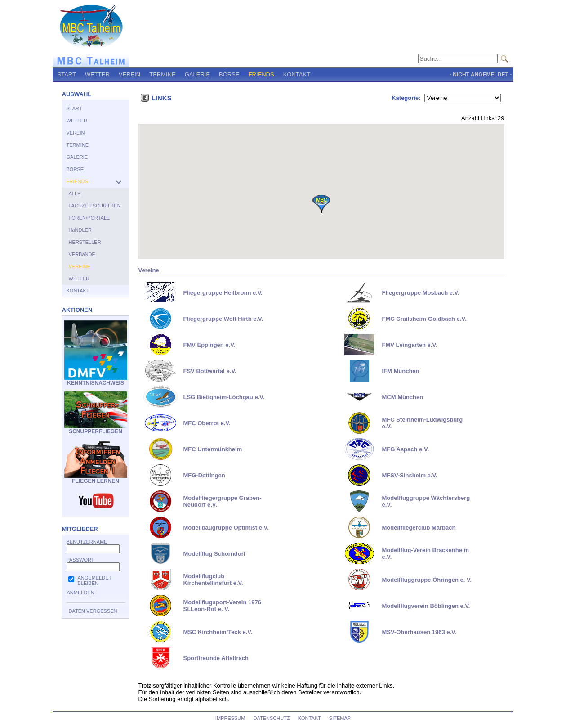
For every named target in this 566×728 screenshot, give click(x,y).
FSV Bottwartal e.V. (209, 371)
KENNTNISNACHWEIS (96, 380)
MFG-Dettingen (204, 475)
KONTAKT (297, 74)
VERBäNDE (82, 254)
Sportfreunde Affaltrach (216, 658)
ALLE (75, 193)
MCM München (402, 397)
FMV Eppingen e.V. (209, 345)
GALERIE (197, 74)
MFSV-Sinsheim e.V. (409, 475)
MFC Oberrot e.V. (207, 423)
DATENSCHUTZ (272, 718)
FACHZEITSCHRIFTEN (95, 206)
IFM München (400, 371)
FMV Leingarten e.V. (409, 345)
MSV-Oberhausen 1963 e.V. (419, 632)
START (67, 74)
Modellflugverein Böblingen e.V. (426, 606)
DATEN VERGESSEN (93, 611)
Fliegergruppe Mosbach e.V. (420, 293)
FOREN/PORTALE (89, 218)
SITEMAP (340, 718)
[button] (321, 204)
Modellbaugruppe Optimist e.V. (226, 528)
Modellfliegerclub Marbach (419, 528)
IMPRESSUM (230, 718)
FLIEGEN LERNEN (96, 479)
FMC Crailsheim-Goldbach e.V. (424, 319)
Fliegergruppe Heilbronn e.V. (223, 293)
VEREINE (80, 266)
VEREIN (129, 74)
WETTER (97, 74)
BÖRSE (229, 74)
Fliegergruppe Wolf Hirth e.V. (223, 319)
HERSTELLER (85, 242)
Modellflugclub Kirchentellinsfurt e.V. (213, 580)
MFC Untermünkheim (212, 449)
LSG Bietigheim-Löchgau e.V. (224, 397)
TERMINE (163, 74)
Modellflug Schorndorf (214, 554)
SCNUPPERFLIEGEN (96, 429)
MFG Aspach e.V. (405, 449)
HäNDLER (80, 230)
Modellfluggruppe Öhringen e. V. (427, 580)
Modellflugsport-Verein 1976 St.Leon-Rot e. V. (222, 606)
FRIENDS (261, 74)
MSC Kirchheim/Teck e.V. (218, 632)
